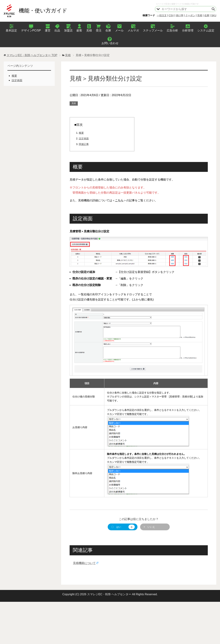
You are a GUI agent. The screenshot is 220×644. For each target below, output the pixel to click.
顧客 (79, 30)
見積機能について (84, 563)
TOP (32, 55)
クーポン (190, 15)
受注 (99, 30)
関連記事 (84, 144)
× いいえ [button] (149, 527)
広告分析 (172, 30)
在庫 (207, 15)
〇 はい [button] (123, 527)
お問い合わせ (110, 43)
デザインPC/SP (31, 30)
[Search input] (186, 9)
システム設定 (206, 30)
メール (119, 30)
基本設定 (11, 30)
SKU (214, 15)
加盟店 (68, 30)
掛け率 (180, 15)
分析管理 (188, 30)
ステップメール (153, 30)
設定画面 (84, 138)
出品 (57, 30)
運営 (48, 30)
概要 (81, 133)
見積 (200, 15)
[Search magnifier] (213, 9)
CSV (171, 15)
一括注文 (162, 15)
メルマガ (133, 30)
